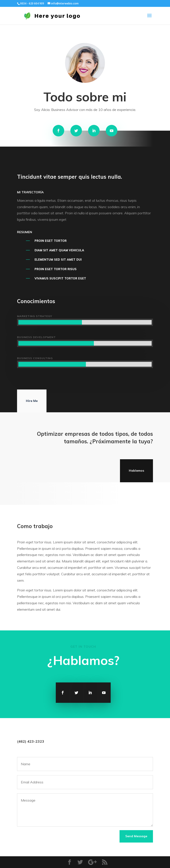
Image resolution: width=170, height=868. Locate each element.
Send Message (136, 836)
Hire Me (32, 401)
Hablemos (136, 471)
